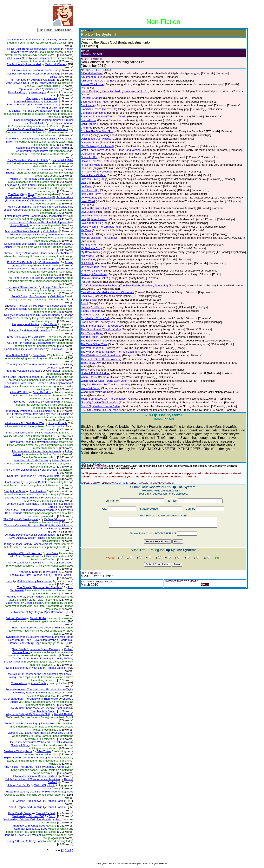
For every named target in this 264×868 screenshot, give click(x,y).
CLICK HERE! (122, 483)
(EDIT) (90, 31)
